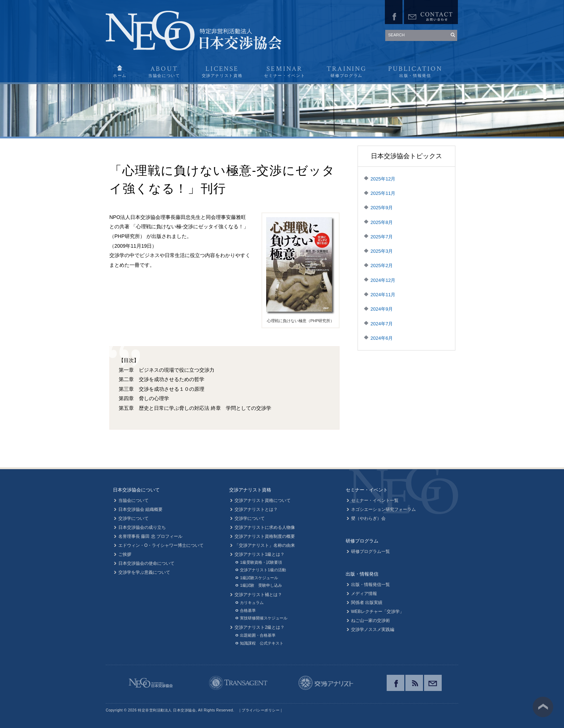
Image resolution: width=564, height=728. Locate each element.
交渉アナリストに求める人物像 (265, 527)
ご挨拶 (125, 554)
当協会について (133, 500)
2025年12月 (383, 179)
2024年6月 (382, 338)
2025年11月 (383, 193)
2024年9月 (382, 309)
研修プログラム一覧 (370, 551)
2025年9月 (382, 208)
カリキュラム (252, 603)
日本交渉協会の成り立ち (142, 527)
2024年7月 (382, 324)
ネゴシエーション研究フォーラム (383, 509)
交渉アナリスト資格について (263, 500)
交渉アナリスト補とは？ (258, 595)
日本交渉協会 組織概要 (140, 509)
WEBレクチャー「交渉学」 (377, 612)
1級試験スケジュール (259, 578)
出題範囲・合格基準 (258, 635)
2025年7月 (382, 237)
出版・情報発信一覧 (370, 585)
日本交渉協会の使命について (146, 563)
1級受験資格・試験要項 (261, 562)
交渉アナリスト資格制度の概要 (265, 536)
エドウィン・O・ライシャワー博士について (161, 545)
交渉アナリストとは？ (256, 509)
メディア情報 (364, 594)
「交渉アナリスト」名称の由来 (265, 545)
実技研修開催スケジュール (264, 618)
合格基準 (248, 610)
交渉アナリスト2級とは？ (260, 627)
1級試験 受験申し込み (261, 585)
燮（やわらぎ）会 (368, 518)
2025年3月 (382, 251)
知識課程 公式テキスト (262, 643)
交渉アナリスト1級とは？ (260, 554)
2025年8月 (382, 222)
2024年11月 (383, 295)
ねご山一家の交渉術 (370, 621)
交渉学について (133, 518)
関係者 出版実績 (367, 603)
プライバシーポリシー (261, 710)
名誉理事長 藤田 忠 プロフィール (150, 536)
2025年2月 (382, 265)
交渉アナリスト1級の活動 (263, 570)
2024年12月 (383, 280)
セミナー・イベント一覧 (375, 500)
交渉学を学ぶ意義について (144, 572)
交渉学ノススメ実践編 (373, 629)
